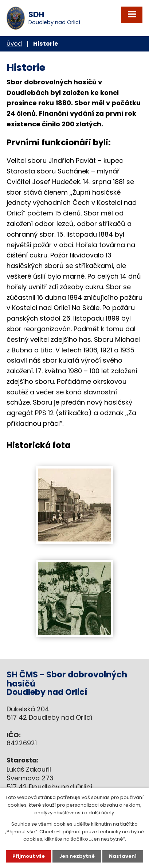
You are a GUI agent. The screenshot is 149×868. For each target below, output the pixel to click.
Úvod (14, 44)
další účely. (102, 813)
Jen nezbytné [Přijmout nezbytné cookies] (77, 856)
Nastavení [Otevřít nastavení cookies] (123, 856)
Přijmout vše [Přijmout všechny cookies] (29, 856)
